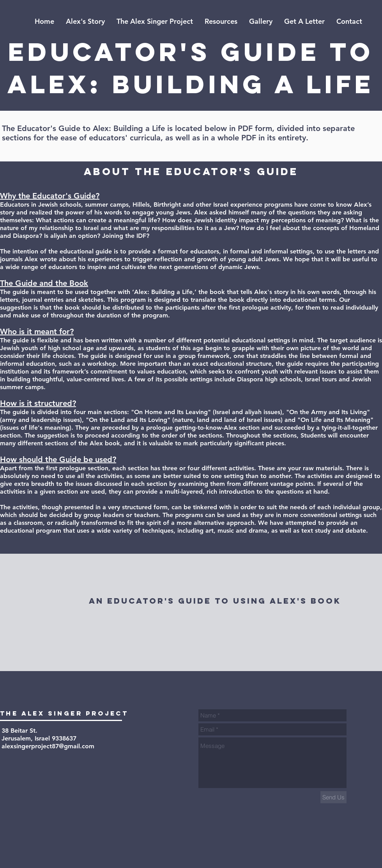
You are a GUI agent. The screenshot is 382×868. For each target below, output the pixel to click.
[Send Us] (333, 797)
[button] (221, 21)
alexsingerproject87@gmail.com (48, 746)
